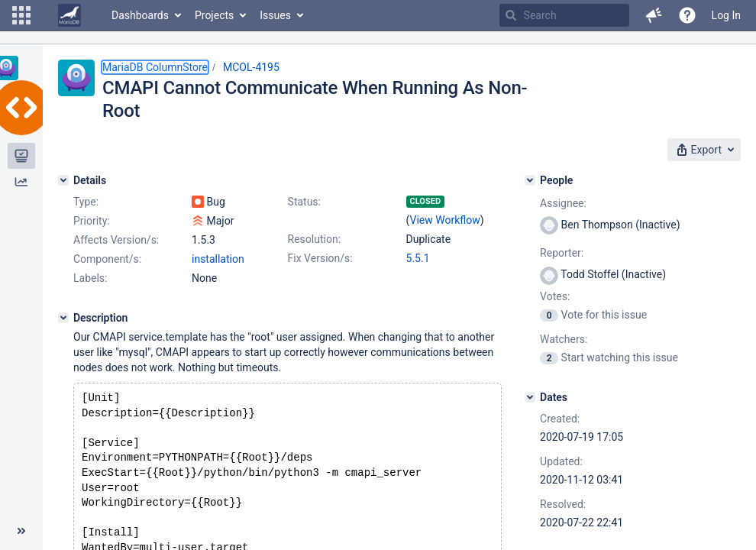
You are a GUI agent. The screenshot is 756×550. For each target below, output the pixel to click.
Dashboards (140, 15)
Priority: (92, 221)
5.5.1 (418, 258)
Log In (726, 15)
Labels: (90, 278)
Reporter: (562, 253)
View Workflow (445, 220)
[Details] (63, 180)
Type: (86, 202)
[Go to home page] (69, 15)
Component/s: (107, 259)
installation (218, 259)
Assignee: (563, 203)
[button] (21, 15)
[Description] (63, 318)
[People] (530, 180)
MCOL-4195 (251, 67)
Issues (275, 15)
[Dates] (530, 397)
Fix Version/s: (320, 258)
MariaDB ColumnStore (155, 67)
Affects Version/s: (116, 240)
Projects (214, 15)
